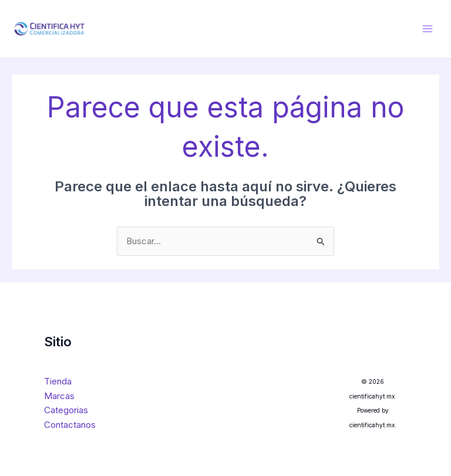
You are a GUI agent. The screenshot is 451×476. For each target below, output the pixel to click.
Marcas (59, 396)
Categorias (66, 410)
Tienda (58, 381)
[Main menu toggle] (427, 29)
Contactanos (70, 425)
